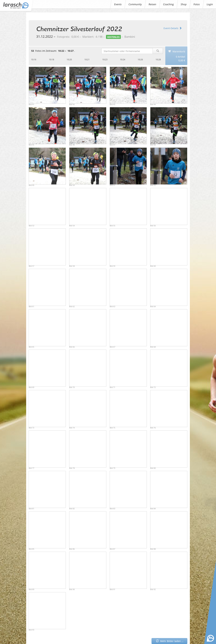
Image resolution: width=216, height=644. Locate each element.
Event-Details (173, 28)
